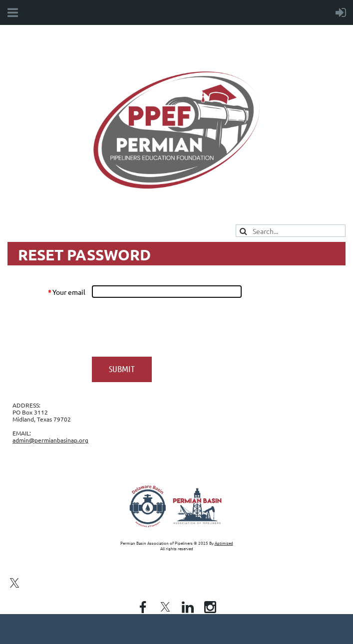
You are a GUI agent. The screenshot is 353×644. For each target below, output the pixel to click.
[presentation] (168, 327)
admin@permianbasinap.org (50, 440)
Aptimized (224, 543)
